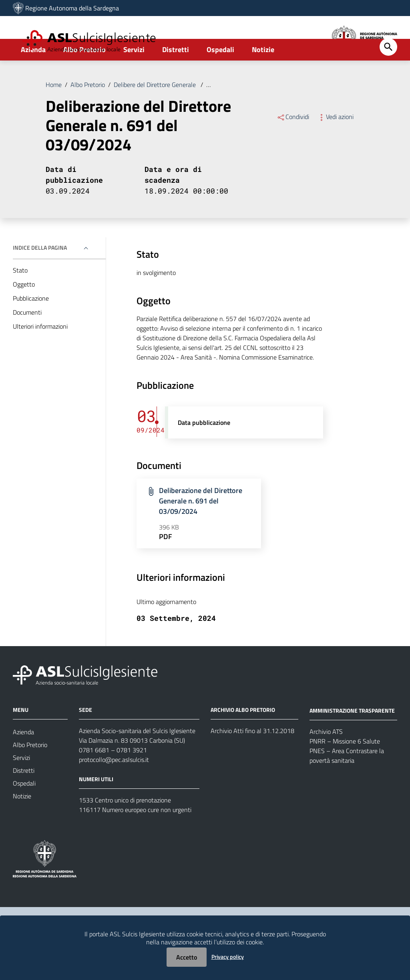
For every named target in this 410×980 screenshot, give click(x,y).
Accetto (187, 957)
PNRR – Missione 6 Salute (345, 766)
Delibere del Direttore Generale (156, 110)
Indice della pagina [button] (40, 273)
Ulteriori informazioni (40, 352)
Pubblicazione (31, 323)
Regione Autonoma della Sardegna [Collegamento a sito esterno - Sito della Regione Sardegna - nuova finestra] (72, 8)
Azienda (33, 75)
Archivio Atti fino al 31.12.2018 (252, 756)
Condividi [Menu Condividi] (293, 142)
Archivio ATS (326, 756)
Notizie (263, 75)
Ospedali (220, 75)
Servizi (134, 75)
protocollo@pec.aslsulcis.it (114, 785)
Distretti (176, 75)
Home (54, 110)
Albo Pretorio (84, 75)
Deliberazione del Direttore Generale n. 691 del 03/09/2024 (286, 110)
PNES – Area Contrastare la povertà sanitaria (347, 780)
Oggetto (24, 309)
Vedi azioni (335, 142)
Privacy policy (228, 957)
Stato (20, 295)
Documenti (27, 337)
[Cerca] (388, 72)
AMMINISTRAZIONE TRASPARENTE (352, 735)
